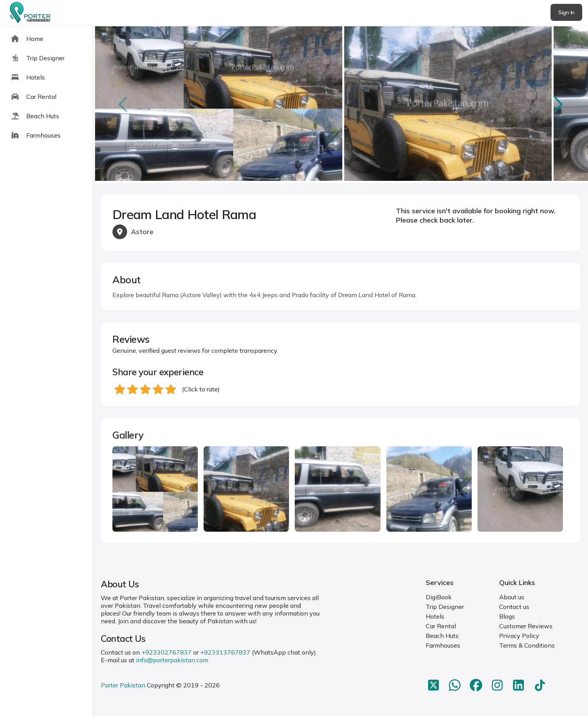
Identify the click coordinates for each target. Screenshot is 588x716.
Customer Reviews (526, 626)
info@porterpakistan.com (172, 660)
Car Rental (441, 626)
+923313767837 (225, 652)
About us (512, 597)
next (557, 104)
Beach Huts (442, 636)
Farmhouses (443, 645)
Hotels (435, 616)
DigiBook (439, 597)
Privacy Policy (519, 636)
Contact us (514, 607)
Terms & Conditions (527, 645)
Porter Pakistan (123, 685)
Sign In (566, 12)
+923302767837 (167, 652)
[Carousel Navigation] (341, 104)
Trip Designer (445, 607)
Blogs (507, 616)
